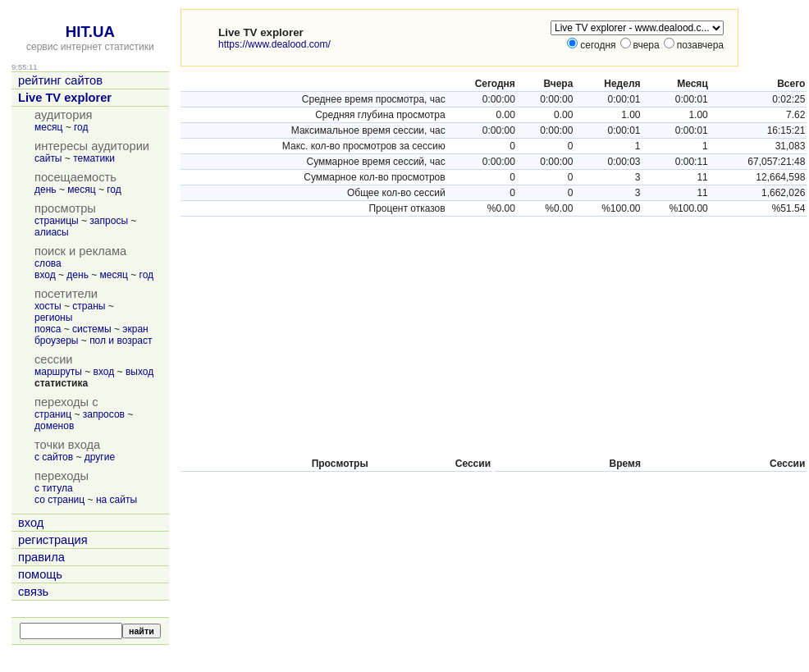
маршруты (58, 372)
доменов (54, 426)
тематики (94, 158)
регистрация (53, 540)
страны (89, 306)
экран (135, 329)
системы (92, 329)
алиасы (52, 232)
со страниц (59, 500)
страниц (53, 414)
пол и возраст (121, 341)
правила (41, 557)
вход (45, 275)
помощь (40, 574)
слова (48, 263)
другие (100, 457)
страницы (57, 221)
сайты (48, 158)
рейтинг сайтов (60, 80)
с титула (54, 488)
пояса (48, 329)
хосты (48, 306)
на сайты (117, 500)
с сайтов (54, 457)
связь (33, 592)
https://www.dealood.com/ (274, 44)
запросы (109, 221)
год (81, 127)
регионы (53, 318)
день (46, 190)
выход (139, 372)
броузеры (56, 341)
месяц (48, 127)
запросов (104, 414)
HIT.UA (90, 32)
